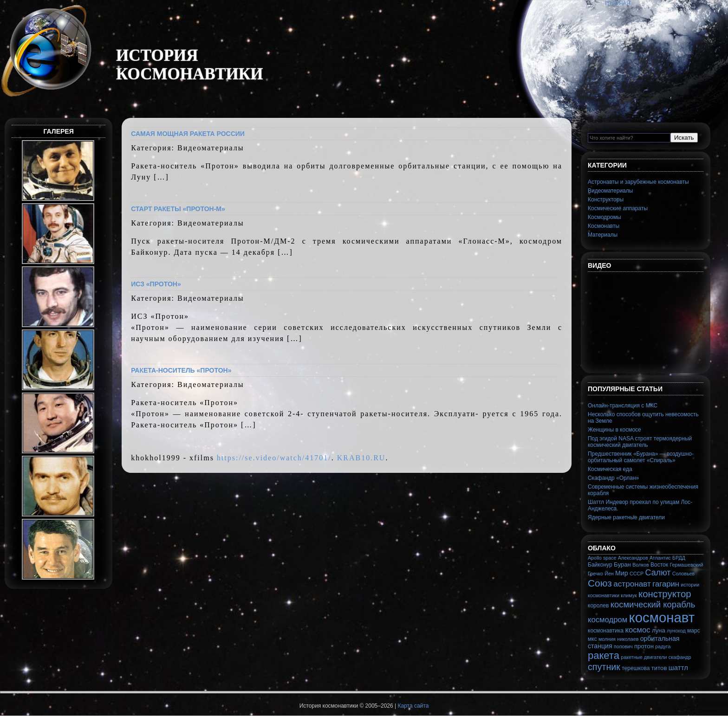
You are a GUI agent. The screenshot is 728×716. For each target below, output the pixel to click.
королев (598, 606)
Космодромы (604, 217)
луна (659, 630)
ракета (604, 655)
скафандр (680, 657)
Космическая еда (610, 469)
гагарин (666, 584)
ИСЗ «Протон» (156, 284)
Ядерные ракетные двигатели (626, 517)
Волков (640, 565)
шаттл (678, 668)
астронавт (632, 584)
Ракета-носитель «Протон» (181, 370)
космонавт (662, 617)
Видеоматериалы (610, 191)
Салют (658, 573)
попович (623, 646)
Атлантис (660, 558)
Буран (622, 564)
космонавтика (606, 631)
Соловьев (683, 574)
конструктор (665, 594)
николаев (628, 639)
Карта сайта (413, 706)
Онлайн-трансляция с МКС (623, 406)
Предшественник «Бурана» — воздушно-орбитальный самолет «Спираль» (641, 457)
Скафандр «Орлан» (613, 478)
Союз (600, 583)
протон (644, 646)
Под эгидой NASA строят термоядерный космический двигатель (640, 442)
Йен (609, 574)
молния (607, 639)
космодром (608, 620)
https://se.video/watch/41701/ (274, 458)
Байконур (600, 565)
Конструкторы (606, 200)
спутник (604, 667)
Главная (618, 3)
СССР (637, 574)
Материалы (603, 235)
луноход (676, 631)
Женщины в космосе (614, 430)
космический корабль (653, 604)
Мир (622, 573)
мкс (592, 639)
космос (637, 630)
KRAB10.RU (361, 458)
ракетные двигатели (644, 657)
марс (694, 631)
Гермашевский (686, 565)
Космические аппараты (618, 208)
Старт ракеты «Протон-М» (178, 209)
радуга (663, 646)
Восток (659, 565)
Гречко (595, 574)
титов (659, 668)
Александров (633, 558)
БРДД (679, 558)
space (610, 558)
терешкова (636, 668)
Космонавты (604, 226)
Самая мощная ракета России (188, 134)
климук (629, 595)
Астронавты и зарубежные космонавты (638, 182)
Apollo (595, 558)
